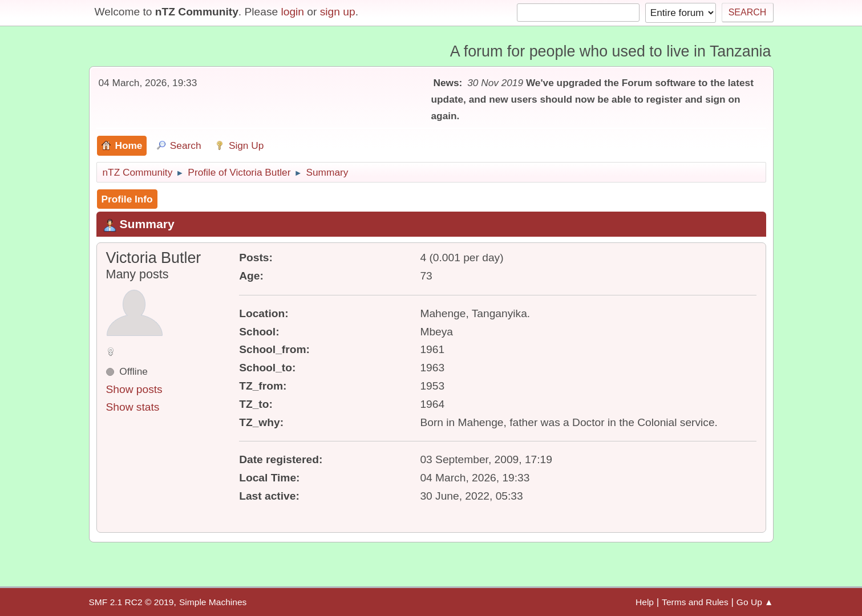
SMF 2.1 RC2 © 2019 (131, 602)
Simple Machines (213, 602)
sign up (338, 12)
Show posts (134, 389)
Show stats (133, 407)
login (292, 12)
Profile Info (127, 199)
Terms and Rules (695, 602)
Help (645, 602)
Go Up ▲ (755, 602)
